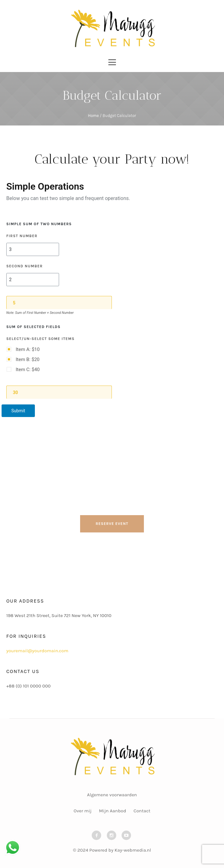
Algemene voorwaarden (112, 795)
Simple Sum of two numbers (39, 224)
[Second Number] (33, 280)
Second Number (25, 266)
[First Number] (33, 249)
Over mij (82, 811)
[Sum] (59, 303)
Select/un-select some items (40, 339)
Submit (18, 411)
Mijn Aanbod (112, 811)
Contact (142, 811)
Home (93, 116)
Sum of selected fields (33, 327)
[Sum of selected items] (59, 392)
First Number (22, 236)
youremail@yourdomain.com (37, 651)
